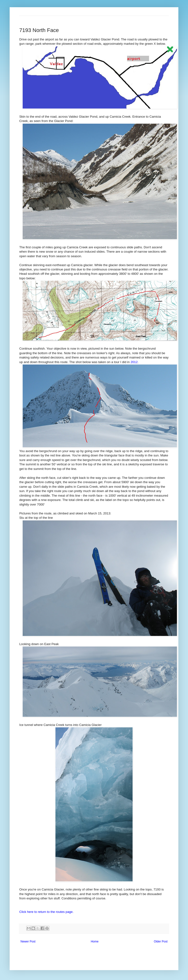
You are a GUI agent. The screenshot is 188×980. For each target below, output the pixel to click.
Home (95, 942)
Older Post (161, 942)
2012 (134, 362)
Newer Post (28, 942)
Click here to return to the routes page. (46, 912)
